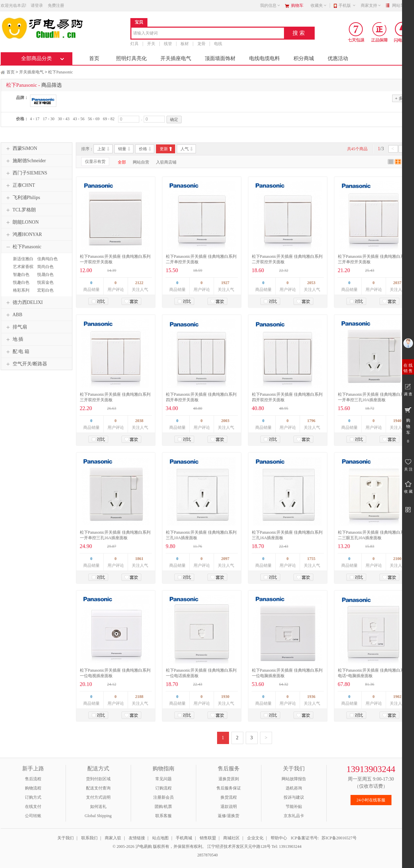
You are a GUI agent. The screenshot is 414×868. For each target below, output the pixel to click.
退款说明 (229, 807)
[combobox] (208, 34)
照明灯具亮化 (131, 58)
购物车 (297, 5)
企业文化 (255, 838)
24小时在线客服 (371, 800)
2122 (139, 283)
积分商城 (304, 58)
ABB (13, 315)
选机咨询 (294, 788)
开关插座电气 (176, 58)
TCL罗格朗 (20, 210)
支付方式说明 (98, 797)
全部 (122, 162)
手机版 (347, 5)
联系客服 (163, 816)
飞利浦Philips (22, 198)
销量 (122, 149)
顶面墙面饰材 (220, 58)
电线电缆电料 (265, 58)
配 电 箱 (17, 352)
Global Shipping (98, 816)
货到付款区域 (98, 779)
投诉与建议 (294, 797)
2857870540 (207, 855)
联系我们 (89, 838)
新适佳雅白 (23, 259)
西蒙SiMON (21, 149)
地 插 (14, 339)
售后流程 (33, 779)
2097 (225, 559)
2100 (397, 559)
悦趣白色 (21, 282)
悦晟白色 (45, 275)
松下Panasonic (61, 72)
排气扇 (16, 327)
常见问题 (163, 779)
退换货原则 (229, 779)
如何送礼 (98, 807)
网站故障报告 (294, 779)
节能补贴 (294, 807)
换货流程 (229, 797)
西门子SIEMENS (26, 173)
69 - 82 (109, 119)
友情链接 (137, 838)
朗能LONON (22, 222)
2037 (397, 283)
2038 (139, 421)
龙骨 (201, 44)
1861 (139, 559)
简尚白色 (45, 267)
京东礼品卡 (294, 816)
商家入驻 (113, 838)
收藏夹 (319, 5)
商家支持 (371, 5)
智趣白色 (21, 275)
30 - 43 (64, 119)
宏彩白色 (45, 290)
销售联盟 (208, 838)
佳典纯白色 (47, 259)
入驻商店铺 (166, 162)
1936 (311, 697)
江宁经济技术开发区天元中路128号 (239, 846)
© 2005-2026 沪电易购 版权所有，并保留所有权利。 (159, 846)
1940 (397, 421)
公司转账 (33, 816)
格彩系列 (21, 290)
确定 (174, 120)
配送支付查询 (98, 788)
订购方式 (33, 797)
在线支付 (33, 807)
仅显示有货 (95, 162)
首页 (94, 58)
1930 (225, 697)
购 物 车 (408, 425)
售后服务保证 (229, 788)
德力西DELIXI (24, 303)
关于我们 (66, 838)
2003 (225, 421)
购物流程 (33, 788)
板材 (185, 44)
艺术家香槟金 (22, 270)
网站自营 (141, 162)
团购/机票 (163, 807)
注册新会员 (163, 797)
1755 (311, 559)
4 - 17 (35, 119)
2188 (139, 697)
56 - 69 (94, 119)
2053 (311, 283)
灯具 (134, 44)
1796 (311, 421)
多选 (401, 98)
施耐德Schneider (25, 161)
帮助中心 (279, 838)
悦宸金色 (45, 282)
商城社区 (231, 838)
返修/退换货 (229, 816)
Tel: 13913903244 (287, 846)
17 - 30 (49, 119)
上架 (101, 149)
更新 (164, 149)
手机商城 (184, 838)
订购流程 (163, 788)
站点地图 (160, 838)
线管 (168, 44)
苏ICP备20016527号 (339, 838)
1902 (397, 697)
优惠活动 (338, 58)
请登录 (37, 5)
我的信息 (270, 5)
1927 (225, 283)
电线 (218, 44)
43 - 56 (79, 119)
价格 (143, 149)
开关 (151, 44)
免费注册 (56, 5)
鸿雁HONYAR (23, 235)
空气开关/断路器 (26, 364)
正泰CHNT (20, 185)
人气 (185, 149)
